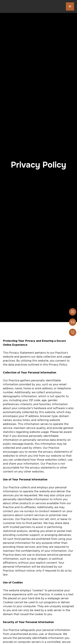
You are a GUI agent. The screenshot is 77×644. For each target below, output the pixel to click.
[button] (70, 6)
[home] (18, 6)
